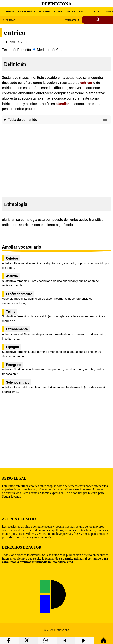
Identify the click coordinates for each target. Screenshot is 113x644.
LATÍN (96, 11)
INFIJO (83, 11)
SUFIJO (59, 11)
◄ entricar (8, 20)
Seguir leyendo (11, 497)
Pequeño (24, 50)
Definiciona (57, 4)
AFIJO (71, 11)
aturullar (62, 104)
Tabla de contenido (58, 119)
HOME (10, 11)
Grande (62, 50)
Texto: (7, 50)
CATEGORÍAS (27, 11)
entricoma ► (73, 20)
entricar (86, 83)
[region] (56, 159)
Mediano (44, 50)
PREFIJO (45, 11)
